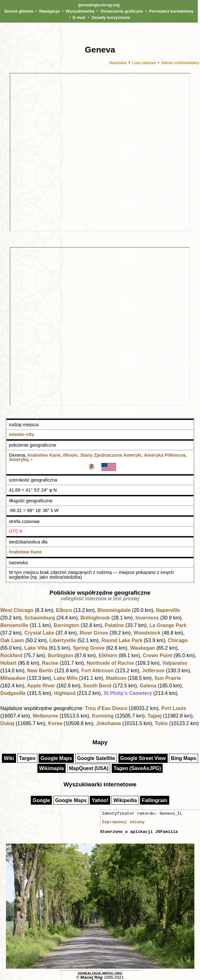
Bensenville (14, 625)
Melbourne (45, 716)
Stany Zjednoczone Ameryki (111, 455)
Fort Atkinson (97, 671)
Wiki (9, 758)
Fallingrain (155, 800)
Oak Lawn (12, 640)
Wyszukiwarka (80, 11)
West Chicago (17, 610)
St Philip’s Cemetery (128, 693)
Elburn (64, 610)
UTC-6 (16, 531)
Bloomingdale (114, 610)
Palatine (114, 625)
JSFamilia (166, 832)
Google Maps (56, 758)
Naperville (168, 610)
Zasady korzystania (111, 17)
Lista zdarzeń (144, 63)
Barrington (67, 625)
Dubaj (7, 723)
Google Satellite (96, 758)
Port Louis (173, 708)
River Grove (94, 633)
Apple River (41, 686)
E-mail (79, 17)
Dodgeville (13, 693)
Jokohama (108, 723)
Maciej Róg (91, 977)
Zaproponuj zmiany (123, 822)
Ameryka (19, 460)
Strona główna (19, 11)
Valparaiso (175, 663)
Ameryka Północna (165, 455)
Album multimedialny (180, 63)
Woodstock (147, 633)
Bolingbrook (95, 618)
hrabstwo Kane (44, 455)
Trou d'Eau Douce (106, 708)
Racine (50, 663)
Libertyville (62, 640)
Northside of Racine (110, 663)
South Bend (97, 686)
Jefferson (153, 671)
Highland (65, 693)
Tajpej (155, 716)
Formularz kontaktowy (171, 11)
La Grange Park (168, 625)
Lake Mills (66, 678)
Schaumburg (40, 618)
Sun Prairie (168, 678)
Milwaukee (13, 678)
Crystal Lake (39, 633)
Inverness (147, 618)
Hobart (8, 663)
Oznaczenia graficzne (122, 11)
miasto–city (22, 434)
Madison (116, 678)
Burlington (60, 655)
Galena (148, 686)
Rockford (11, 655)
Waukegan (142, 648)
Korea (55, 723)
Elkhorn (108, 655)
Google (41, 800)
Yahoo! (100, 800)
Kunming (103, 716)
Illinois (70, 455)
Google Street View (143, 758)
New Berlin (40, 671)
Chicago (178, 640)
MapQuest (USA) (89, 768)
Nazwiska (118, 63)
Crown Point (157, 655)
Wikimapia (51, 768)
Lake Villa (36, 648)
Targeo (27, 758)
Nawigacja (49, 11)
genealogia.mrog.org (99, 5)
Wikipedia (125, 800)
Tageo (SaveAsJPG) (137, 768)
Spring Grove (89, 648)
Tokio (161, 723)
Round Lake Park (122, 640)
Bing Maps (184, 758)
